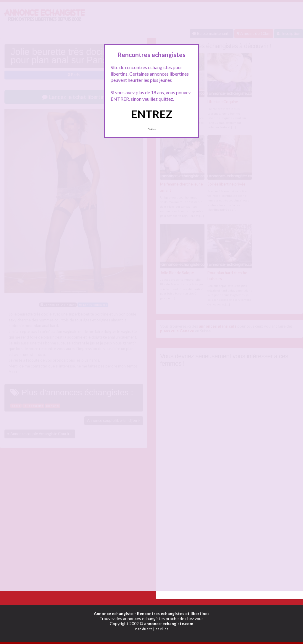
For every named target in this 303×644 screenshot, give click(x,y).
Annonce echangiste (114, 613)
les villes (162, 629)
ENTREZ (152, 114)
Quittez (152, 129)
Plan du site (144, 629)
